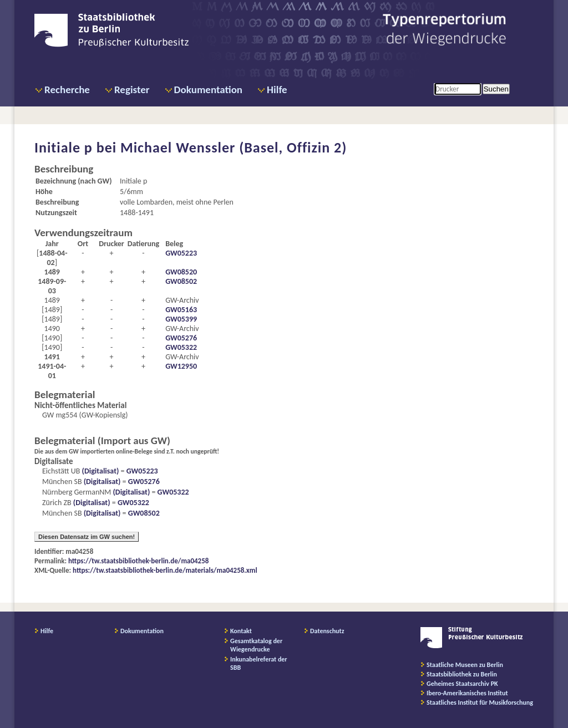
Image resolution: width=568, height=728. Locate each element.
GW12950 (181, 366)
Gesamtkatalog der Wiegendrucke (256, 645)
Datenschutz (327, 631)
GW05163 (181, 310)
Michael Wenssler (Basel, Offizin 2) (234, 147)
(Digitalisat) (99, 471)
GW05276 (181, 338)
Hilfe (277, 90)
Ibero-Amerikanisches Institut (467, 693)
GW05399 (181, 319)
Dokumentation (208, 90)
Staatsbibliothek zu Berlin (462, 674)
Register (132, 90)
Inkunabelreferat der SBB (259, 663)
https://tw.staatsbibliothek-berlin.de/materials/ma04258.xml (165, 570)
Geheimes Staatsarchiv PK (462, 684)
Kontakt (241, 631)
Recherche (67, 90)
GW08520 (181, 272)
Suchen (496, 89)
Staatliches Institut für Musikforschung (480, 702)
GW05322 (181, 347)
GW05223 (181, 253)
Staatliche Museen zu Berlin (465, 665)
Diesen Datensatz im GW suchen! (87, 537)
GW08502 (181, 281)
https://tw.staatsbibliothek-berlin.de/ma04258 (138, 561)
